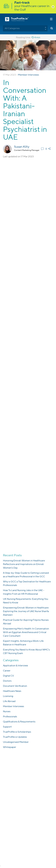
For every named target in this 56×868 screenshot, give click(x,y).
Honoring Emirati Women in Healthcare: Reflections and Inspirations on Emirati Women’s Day (24, 564)
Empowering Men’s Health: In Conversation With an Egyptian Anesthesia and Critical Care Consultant (26, 632)
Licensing (8, 696)
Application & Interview (15, 666)
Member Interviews (28, 75)
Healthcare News (12, 691)
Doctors (7, 681)
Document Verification (15, 686)
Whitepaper (10, 747)
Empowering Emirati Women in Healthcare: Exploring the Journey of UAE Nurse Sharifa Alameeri (26, 611)
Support (7, 727)
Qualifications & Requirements (19, 722)
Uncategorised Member (16, 742)
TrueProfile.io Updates (15, 737)
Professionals (10, 716)
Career (7, 671)
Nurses (7, 711)
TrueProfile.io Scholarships (17, 732)
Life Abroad (9, 701)
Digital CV (8, 676)
